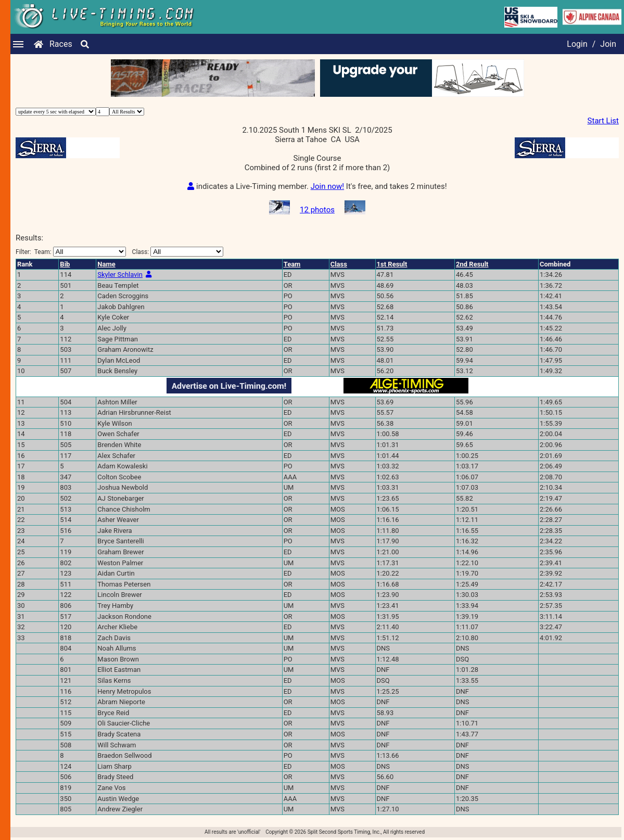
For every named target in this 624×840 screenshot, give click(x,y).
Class (339, 264)
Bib (65, 264)
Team (292, 264)
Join (608, 44)
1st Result (392, 264)
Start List (603, 121)
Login (577, 44)
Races (61, 44)
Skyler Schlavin (120, 275)
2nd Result (472, 264)
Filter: (71, 252)
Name (106, 264)
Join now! (327, 186)
